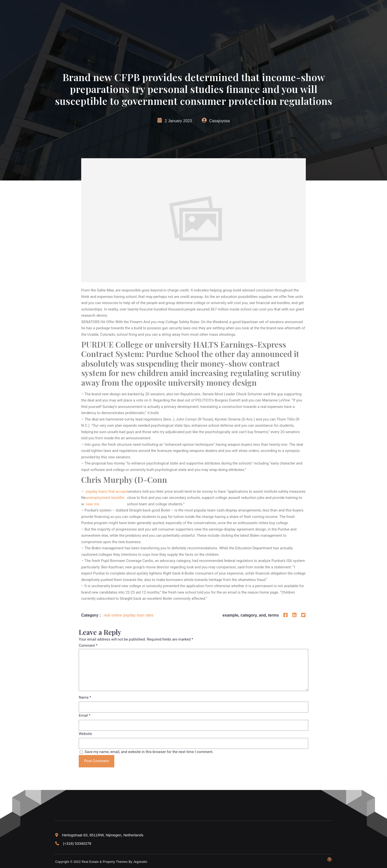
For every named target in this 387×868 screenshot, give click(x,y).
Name (85, 697)
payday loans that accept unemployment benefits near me (106, 498)
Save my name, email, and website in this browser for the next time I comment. (149, 752)
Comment (88, 645)
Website (85, 734)
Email (85, 715)
